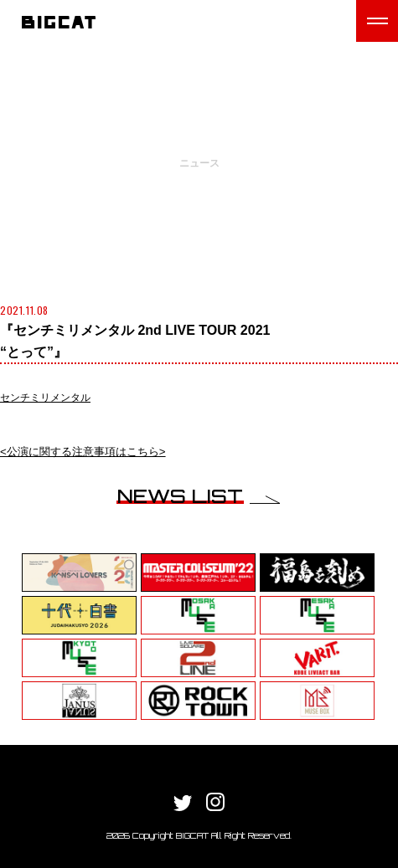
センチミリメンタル (45, 398)
